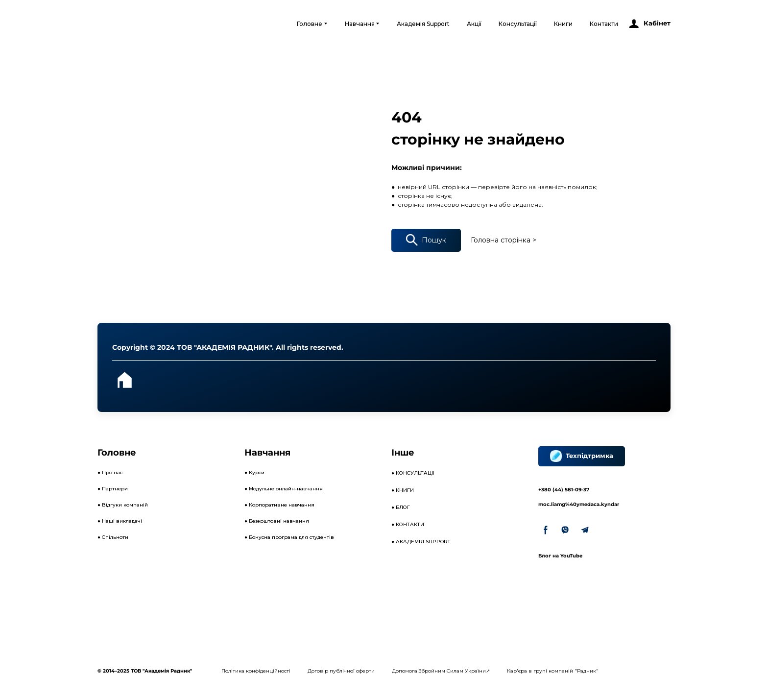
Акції (474, 24)
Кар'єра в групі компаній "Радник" (553, 671)
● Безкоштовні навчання (277, 521)
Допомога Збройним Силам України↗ (441, 671)
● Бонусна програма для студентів (289, 537)
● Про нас (110, 472)
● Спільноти (113, 537)
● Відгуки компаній (123, 505)
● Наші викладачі (120, 521)
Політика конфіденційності (256, 671)
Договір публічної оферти (341, 671)
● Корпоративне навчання (279, 505)
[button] (649, 24)
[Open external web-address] (138, 24)
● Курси (254, 472)
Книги (563, 24)
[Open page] (124, 380)
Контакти (604, 24)
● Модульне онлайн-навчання (284, 489)
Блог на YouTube (560, 556)
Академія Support (423, 24)
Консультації (518, 24)
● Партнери (113, 489)
